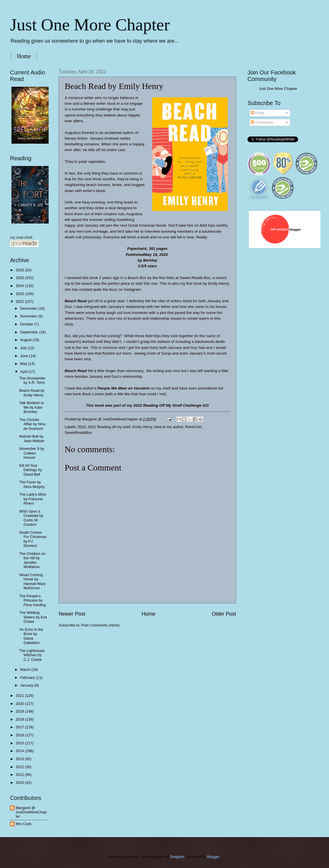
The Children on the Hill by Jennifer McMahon (32, 560)
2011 (20, 775)
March (26, 670)
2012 (20, 767)
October (27, 324)
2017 (20, 727)
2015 (20, 743)
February (28, 678)
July (24, 348)
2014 (20, 751)
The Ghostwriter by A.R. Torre (32, 380)
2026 (20, 270)
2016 (20, 735)
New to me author (169, 427)
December (29, 308)
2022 (82, 427)
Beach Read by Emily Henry (32, 393)
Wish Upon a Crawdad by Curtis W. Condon (31, 518)
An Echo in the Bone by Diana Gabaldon (31, 636)
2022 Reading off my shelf (109, 427)
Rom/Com (193, 427)
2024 (20, 286)
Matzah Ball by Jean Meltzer (32, 438)
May (24, 364)
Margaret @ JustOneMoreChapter (31, 812)
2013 (20, 759)
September (30, 332)
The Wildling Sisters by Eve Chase (33, 617)
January (27, 685)
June (25, 356)
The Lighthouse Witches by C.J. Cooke (32, 655)
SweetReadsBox (78, 433)
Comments (262, 122)
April (24, 372)
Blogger (213, 857)
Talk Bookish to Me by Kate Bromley (32, 407)
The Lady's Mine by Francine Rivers (33, 499)
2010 (20, 783)
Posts (257, 113)
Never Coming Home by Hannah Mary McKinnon (32, 581)
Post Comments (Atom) (100, 625)
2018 (20, 719)
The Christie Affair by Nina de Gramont (32, 424)
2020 (20, 704)
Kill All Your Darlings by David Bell (30, 470)
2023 (20, 294)
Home (24, 56)
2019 (20, 711)
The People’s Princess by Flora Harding (32, 600)
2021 (20, 696)
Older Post (224, 614)
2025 (20, 278)
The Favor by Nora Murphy (32, 484)
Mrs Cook (24, 824)
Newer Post (72, 614)
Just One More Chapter (90, 25)
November (29, 316)
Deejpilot (177, 857)
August (26, 340)
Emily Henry (142, 427)
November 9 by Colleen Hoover (32, 453)
